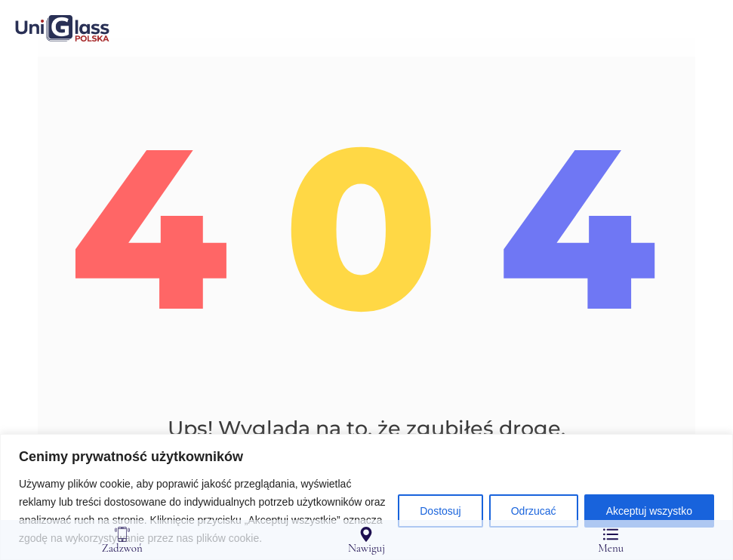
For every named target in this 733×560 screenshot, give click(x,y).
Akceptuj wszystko (649, 511)
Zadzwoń (122, 541)
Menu (611, 541)
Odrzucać (534, 511)
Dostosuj (440, 511)
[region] (366, 497)
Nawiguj (366, 541)
